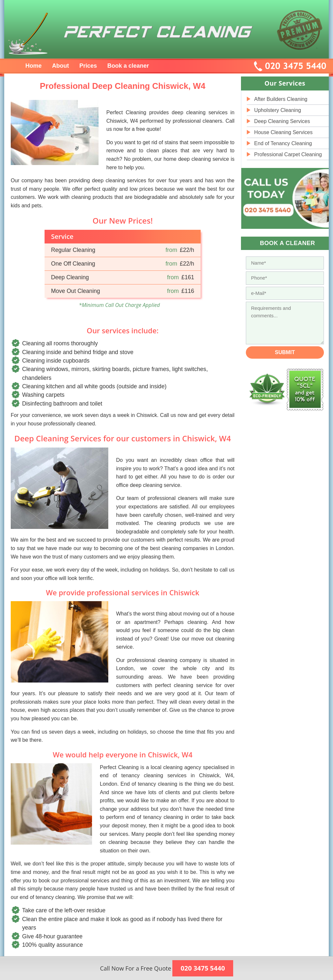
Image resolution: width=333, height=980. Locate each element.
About (60, 66)
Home (33, 66)
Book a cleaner (128, 66)
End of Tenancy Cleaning (283, 143)
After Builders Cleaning (281, 99)
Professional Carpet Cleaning (288, 154)
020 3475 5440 (203, 968)
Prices (88, 66)
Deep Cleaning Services (282, 121)
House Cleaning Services (284, 132)
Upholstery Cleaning (278, 110)
